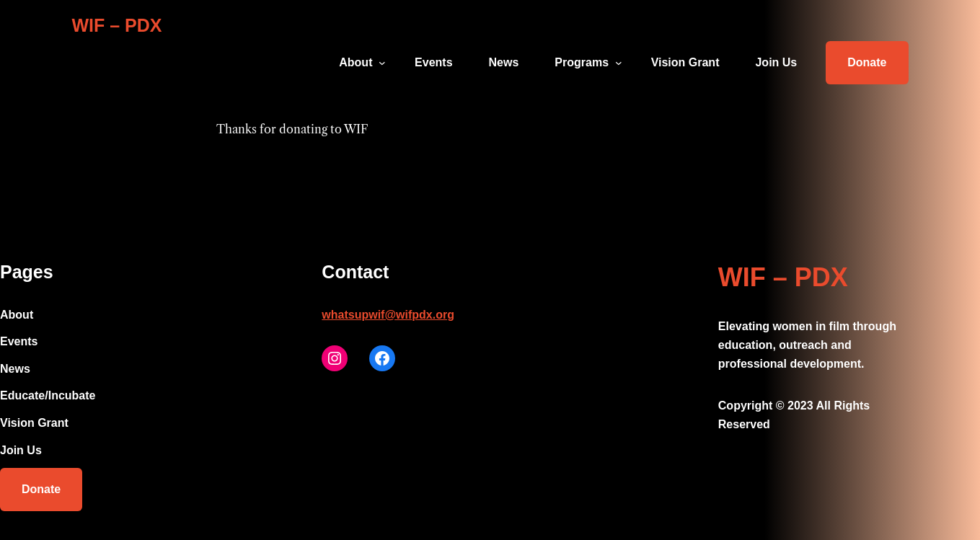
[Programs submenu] (619, 63)
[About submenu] (382, 63)
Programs (582, 62)
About (356, 62)
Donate (867, 62)
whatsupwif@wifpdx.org (388, 315)
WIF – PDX (117, 25)
